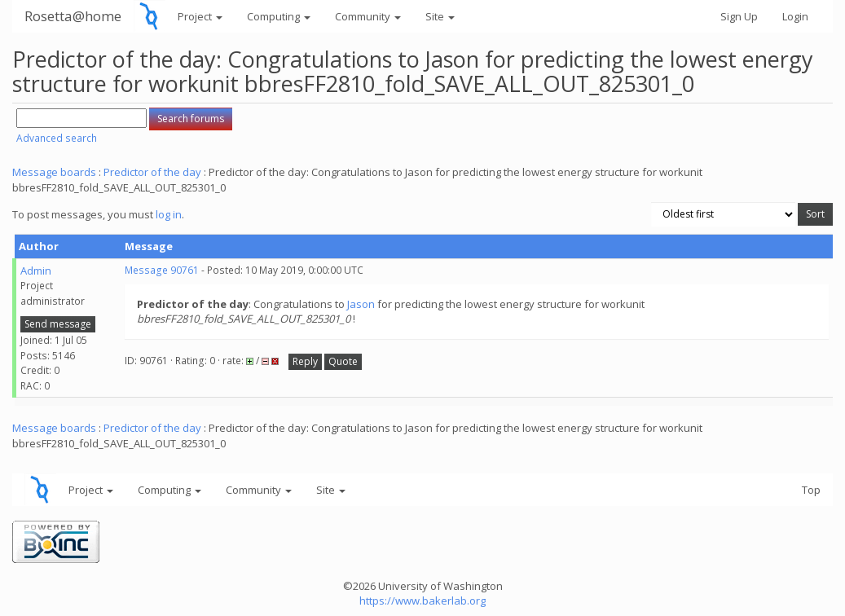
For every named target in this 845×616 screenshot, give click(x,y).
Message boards (54, 172)
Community (368, 16)
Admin (36, 271)
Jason (361, 304)
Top (811, 490)
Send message (58, 324)
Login (795, 16)
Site (440, 16)
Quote (343, 361)
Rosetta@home (73, 16)
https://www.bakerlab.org (422, 601)
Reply (305, 361)
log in (169, 214)
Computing (279, 16)
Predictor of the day (152, 172)
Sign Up (739, 16)
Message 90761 (162, 270)
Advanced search (57, 138)
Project (200, 16)
